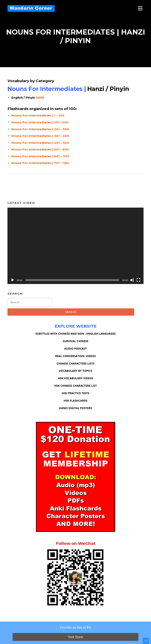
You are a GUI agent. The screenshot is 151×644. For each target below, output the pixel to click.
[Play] (13, 281)
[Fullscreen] (138, 281)
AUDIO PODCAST (76, 349)
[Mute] (132, 281)
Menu (140, 8)
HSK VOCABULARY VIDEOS (75, 379)
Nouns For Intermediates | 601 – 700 (40, 157)
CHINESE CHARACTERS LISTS (75, 364)
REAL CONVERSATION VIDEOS (76, 357)
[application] (75, 247)
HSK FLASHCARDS (76, 402)
